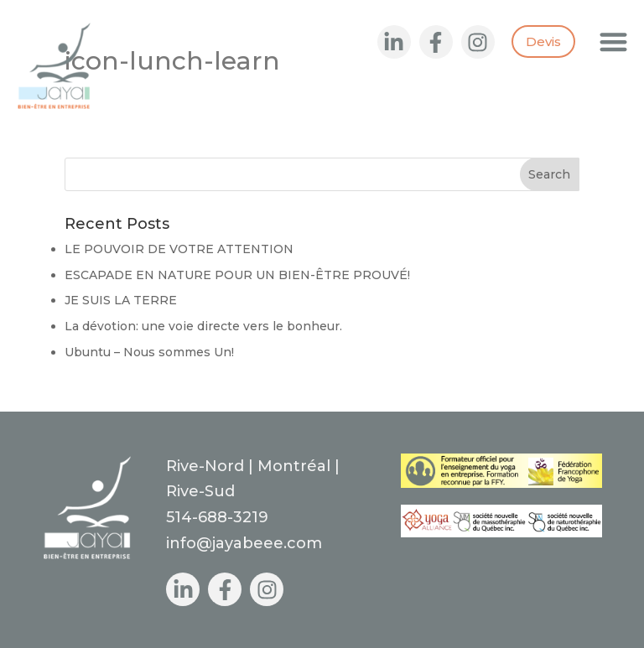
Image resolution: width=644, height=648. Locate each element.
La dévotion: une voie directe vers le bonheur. (203, 326)
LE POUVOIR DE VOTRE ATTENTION (179, 249)
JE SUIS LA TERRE (121, 300)
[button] (614, 41)
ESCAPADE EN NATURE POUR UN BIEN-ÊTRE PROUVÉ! (237, 275)
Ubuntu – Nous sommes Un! (149, 352)
